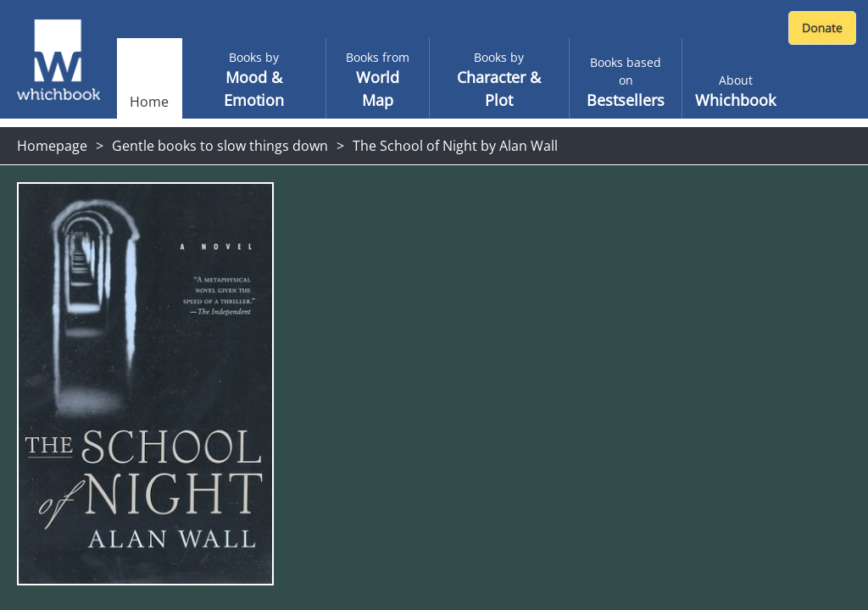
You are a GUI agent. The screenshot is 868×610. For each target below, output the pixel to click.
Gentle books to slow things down (220, 146)
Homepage (52, 146)
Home (149, 102)
